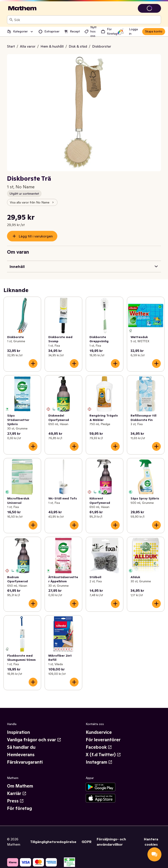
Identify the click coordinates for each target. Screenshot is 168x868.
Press (15, 801)
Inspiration (18, 732)
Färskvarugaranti (25, 762)
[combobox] (87, 20)
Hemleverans (21, 755)
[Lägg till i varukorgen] (33, 364)
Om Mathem (20, 786)
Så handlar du (21, 747)
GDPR (87, 842)
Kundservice (99, 732)
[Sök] (11, 20)
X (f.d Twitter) (103, 755)
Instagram (99, 762)
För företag (19, 808)
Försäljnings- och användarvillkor (111, 842)
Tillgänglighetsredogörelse (53, 842)
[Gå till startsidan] (22, 8)
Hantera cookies (151, 842)
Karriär (17, 793)
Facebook (99, 747)
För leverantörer (103, 740)
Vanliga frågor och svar (34, 740)
